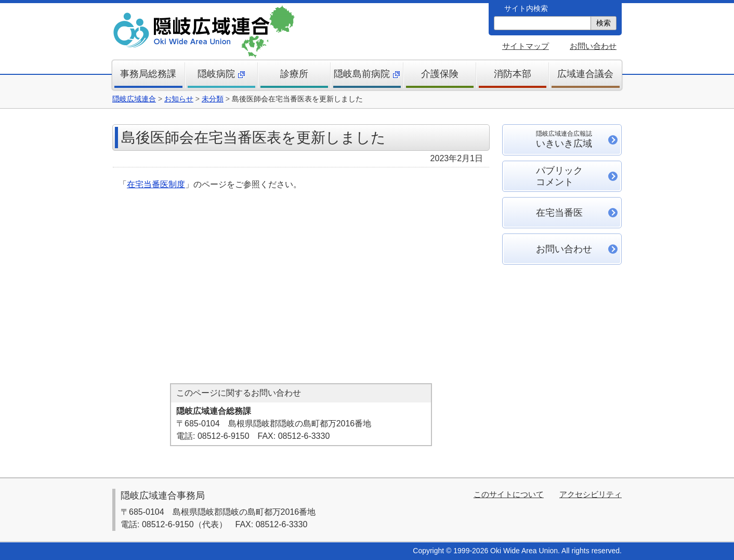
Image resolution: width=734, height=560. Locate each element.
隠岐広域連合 (134, 99)
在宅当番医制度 (156, 184)
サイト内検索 (526, 8)
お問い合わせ (593, 46)
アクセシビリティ (591, 494)
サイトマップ (526, 46)
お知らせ (179, 99)
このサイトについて (509, 494)
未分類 (213, 99)
